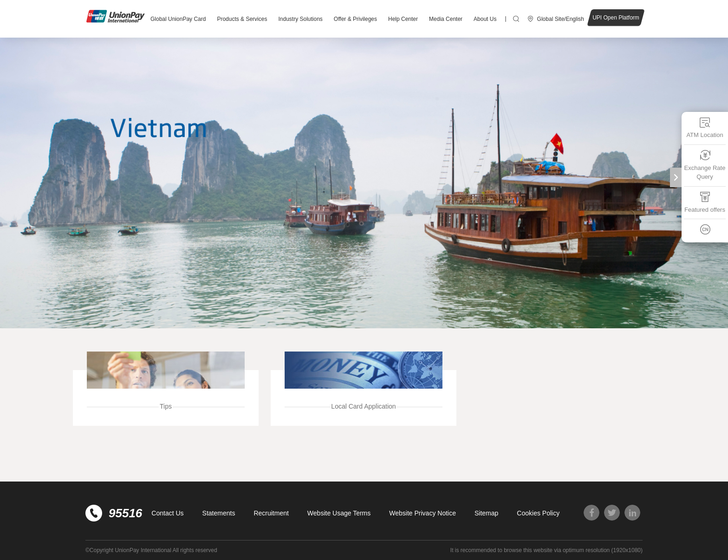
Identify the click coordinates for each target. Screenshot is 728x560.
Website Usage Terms (339, 513)
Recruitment (271, 513)
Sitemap (486, 513)
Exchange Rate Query (705, 165)
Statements (219, 513)
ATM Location (705, 127)
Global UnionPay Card (178, 19)
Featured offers (705, 202)
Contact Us (167, 513)
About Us (485, 19)
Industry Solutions (300, 19)
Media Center (446, 19)
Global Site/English (561, 19)
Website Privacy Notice (422, 513)
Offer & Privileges (355, 19)
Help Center (403, 19)
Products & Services (242, 19)
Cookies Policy (538, 513)
